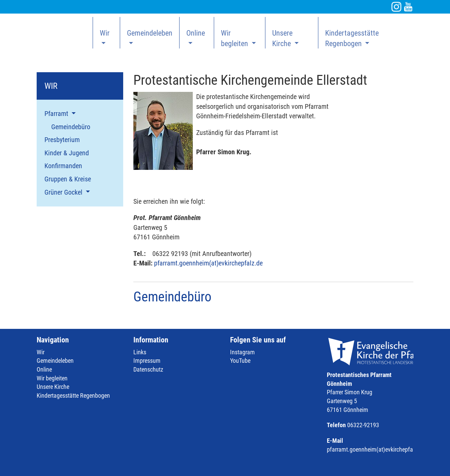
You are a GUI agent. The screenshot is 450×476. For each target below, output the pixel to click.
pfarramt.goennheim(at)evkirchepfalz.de (208, 263)
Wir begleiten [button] (235, 38)
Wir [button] (105, 33)
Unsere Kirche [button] (282, 38)
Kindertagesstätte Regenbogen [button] (352, 38)
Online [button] (196, 33)
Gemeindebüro (172, 297)
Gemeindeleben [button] (150, 33)
